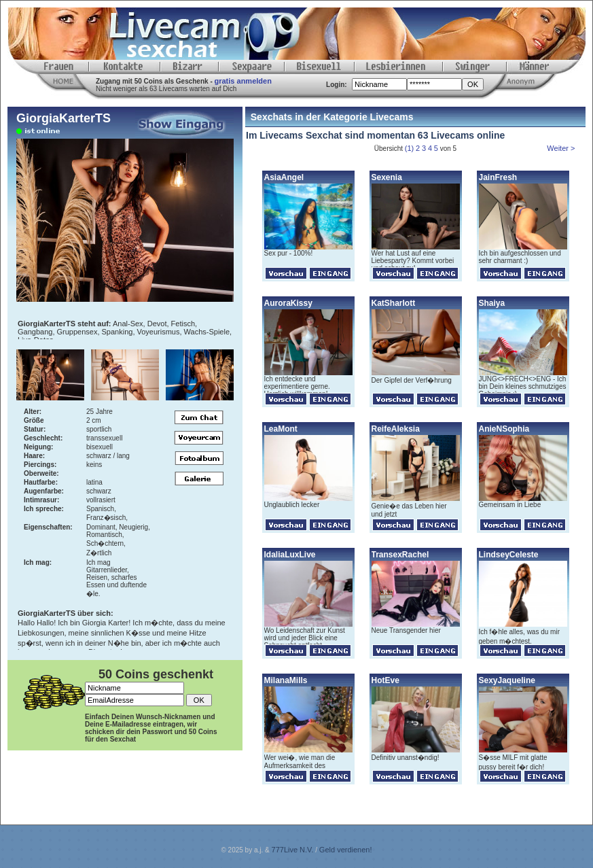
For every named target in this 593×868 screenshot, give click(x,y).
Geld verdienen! (346, 850)
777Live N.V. (293, 850)
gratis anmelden (243, 81)
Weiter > (562, 148)
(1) (409, 148)
